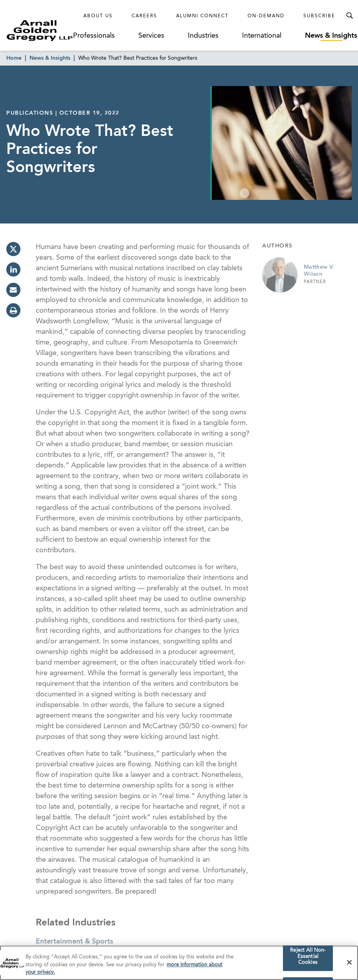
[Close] (349, 964)
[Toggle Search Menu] (349, 16)
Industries (203, 36)
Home (14, 58)
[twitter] (13, 249)
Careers (144, 16)
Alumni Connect (202, 16)
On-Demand (266, 16)
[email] (13, 290)
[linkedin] (13, 269)
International (262, 36)
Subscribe (319, 16)
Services (151, 36)
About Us (98, 16)
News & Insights (331, 36)
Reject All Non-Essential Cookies (308, 957)
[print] (13, 310)
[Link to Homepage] (40, 30)
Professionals (94, 36)
